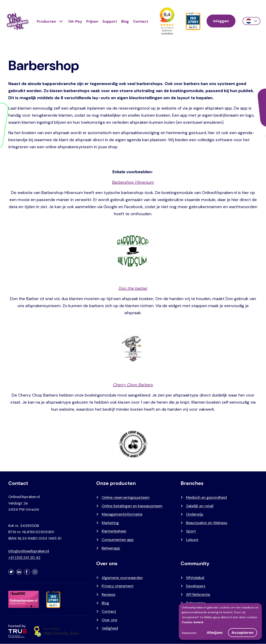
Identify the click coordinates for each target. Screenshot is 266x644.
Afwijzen (215, 633)
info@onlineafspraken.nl (29, 551)
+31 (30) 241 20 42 (24, 557)
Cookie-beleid (192, 622)
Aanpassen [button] (189, 633)
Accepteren (243, 633)
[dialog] (220, 621)
